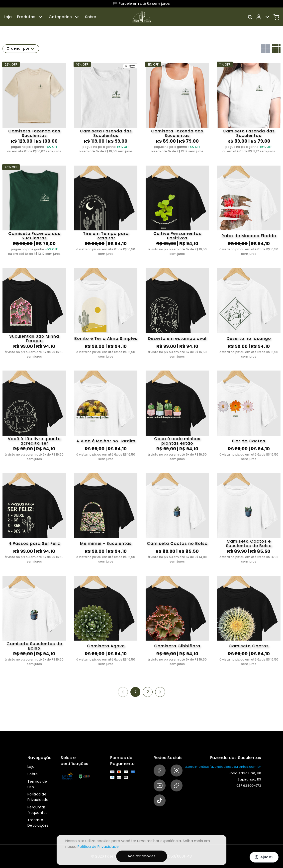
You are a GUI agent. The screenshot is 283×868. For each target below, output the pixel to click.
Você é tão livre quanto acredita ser (34, 441)
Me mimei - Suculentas (106, 543)
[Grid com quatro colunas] (276, 49)
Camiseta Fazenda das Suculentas (34, 133)
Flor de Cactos (249, 441)
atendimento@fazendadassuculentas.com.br (223, 767)
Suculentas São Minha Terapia (34, 339)
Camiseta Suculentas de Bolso (34, 646)
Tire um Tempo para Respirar (106, 236)
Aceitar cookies (142, 856)
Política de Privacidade (38, 797)
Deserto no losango (249, 338)
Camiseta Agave (106, 646)
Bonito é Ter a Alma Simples (106, 338)
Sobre (91, 17)
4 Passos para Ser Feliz (34, 543)
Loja (8, 17)
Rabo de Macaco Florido (249, 236)
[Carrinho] (276, 17)
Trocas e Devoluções (38, 823)
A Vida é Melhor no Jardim (106, 441)
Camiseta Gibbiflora (177, 646)
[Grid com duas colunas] (266, 49)
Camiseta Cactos (249, 646)
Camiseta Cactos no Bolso (177, 543)
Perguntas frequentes (38, 810)
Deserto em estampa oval (177, 338)
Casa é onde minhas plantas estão (177, 441)
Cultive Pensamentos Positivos (177, 236)
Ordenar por (21, 49)
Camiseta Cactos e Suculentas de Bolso (249, 544)
